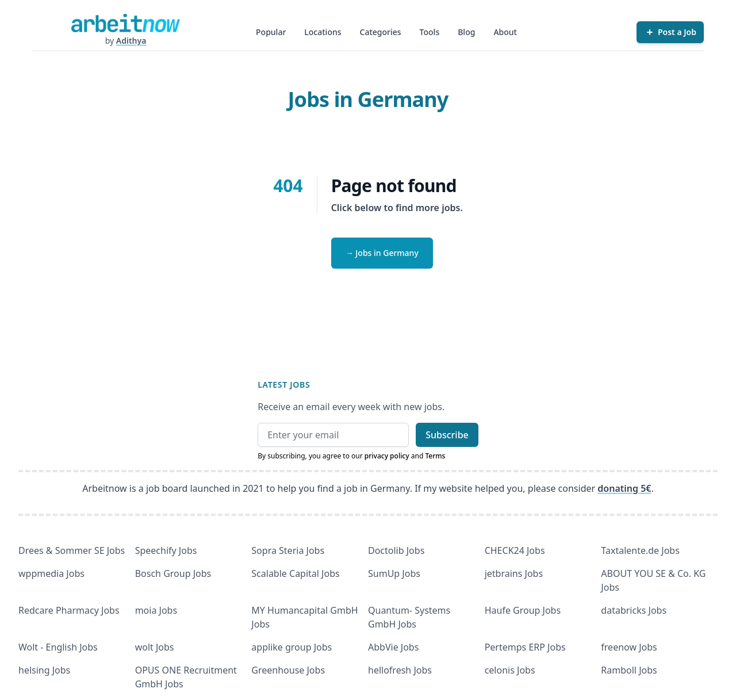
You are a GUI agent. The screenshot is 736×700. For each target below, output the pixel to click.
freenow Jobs (629, 647)
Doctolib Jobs (396, 550)
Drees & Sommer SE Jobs (72, 550)
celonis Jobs (510, 670)
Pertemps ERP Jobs (525, 647)
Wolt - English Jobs (58, 647)
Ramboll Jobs (629, 670)
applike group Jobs (292, 647)
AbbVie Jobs (393, 647)
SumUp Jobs (394, 573)
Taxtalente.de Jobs (640, 550)
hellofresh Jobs (400, 670)
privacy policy (387, 456)
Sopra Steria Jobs (288, 550)
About (505, 32)
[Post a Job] (670, 32)
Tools (430, 32)
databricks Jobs (634, 610)
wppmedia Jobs (51, 573)
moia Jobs (156, 610)
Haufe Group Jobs (523, 610)
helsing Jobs (44, 670)
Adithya (131, 41)
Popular (271, 32)
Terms (435, 456)
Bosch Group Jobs (173, 573)
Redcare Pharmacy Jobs (69, 610)
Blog (466, 32)
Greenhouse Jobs (288, 670)
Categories (381, 32)
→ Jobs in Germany (382, 253)
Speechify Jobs (166, 550)
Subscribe (447, 435)
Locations (323, 32)
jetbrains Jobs (514, 573)
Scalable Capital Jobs (295, 573)
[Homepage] (125, 23)
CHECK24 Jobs (515, 550)
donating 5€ (624, 488)
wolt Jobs (155, 647)
